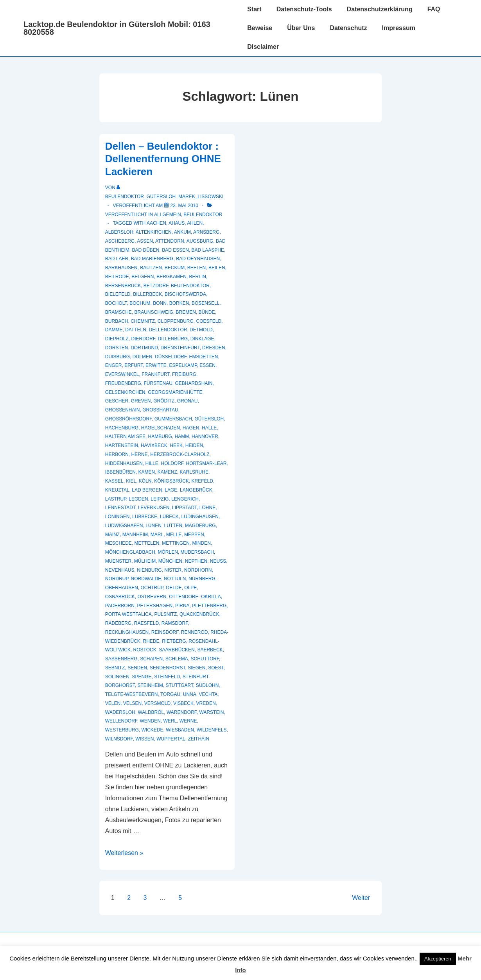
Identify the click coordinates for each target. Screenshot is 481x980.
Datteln (136, 330)
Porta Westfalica (128, 614)
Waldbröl (151, 712)
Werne (188, 721)
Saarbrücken (177, 650)
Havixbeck (154, 445)
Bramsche (118, 312)
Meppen (194, 535)
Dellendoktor (168, 330)
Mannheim (135, 535)
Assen (145, 241)
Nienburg (149, 570)
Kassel (114, 481)
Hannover (205, 436)
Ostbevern (152, 597)
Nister (173, 570)
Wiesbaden (180, 730)
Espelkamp (183, 365)
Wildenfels (212, 730)
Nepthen (196, 561)
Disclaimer (263, 47)
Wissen (144, 739)
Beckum (175, 268)
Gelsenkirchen (125, 392)
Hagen (191, 428)
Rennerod (195, 632)
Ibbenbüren (120, 472)
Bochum (140, 303)
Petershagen (155, 606)
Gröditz (164, 401)
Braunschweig (153, 312)
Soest (216, 668)
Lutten (173, 526)
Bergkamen (171, 277)
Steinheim (150, 685)
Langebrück (196, 490)
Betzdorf (156, 286)
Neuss (218, 561)
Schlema (177, 659)
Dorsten (117, 348)
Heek (176, 445)
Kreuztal (117, 490)
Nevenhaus (120, 570)
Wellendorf (121, 721)
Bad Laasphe (208, 250)
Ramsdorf (175, 623)
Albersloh (119, 232)
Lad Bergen (147, 490)
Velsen (132, 703)
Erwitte (156, 365)
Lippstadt (184, 508)
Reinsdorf (165, 632)
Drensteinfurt (180, 348)
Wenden (150, 721)
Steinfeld (167, 677)
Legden (138, 499)
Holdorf (172, 463)
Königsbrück (171, 481)
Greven (141, 401)
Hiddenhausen (124, 463)
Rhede (151, 641)
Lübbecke (145, 517)
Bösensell (206, 303)
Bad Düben (145, 250)
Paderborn (120, 606)
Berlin (198, 277)
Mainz (112, 535)
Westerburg (122, 730)
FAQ (434, 9)
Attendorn (170, 241)
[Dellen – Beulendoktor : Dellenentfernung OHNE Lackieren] (184, 206)
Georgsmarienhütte (175, 392)
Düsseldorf (171, 357)
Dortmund (144, 348)
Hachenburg (122, 428)
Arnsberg (206, 232)
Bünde (207, 312)
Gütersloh (209, 419)
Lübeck (169, 517)
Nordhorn (198, 570)
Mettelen (147, 543)
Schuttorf (205, 659)
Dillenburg (173, 339)
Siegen (197, 668)
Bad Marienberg (152, 259)
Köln (145, 481)
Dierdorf (143, 339)
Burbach (117, 321)
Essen (207, 365)
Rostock (145, 650)
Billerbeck (147, 294)
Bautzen (151, 268)
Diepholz (117, 339)
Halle (209, 428)
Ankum (182, 232)
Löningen (118, 517)
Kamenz (167, 472)
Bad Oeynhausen (198, 259)
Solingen (117, 677)
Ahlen (195, 223)
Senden (137, 668)
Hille (152, 463)
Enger (114, 365)
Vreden (206, 703)
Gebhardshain (194, 383)
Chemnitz (143, 321)
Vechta (208, 694)
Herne (139, 454)
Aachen (156, 223)
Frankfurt (155, 374)
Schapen (151, 659)
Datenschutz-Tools (304, 9)
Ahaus (177, 223)
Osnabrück (120, 597)
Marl (157, 535)
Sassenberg (121, 659)
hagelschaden (161, 428)
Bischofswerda (185, 294)
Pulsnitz (165, 614)
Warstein (212, 712)
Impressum (399, 28)
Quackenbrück (199, 614)
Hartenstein (122, 445)
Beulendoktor (203, 215)
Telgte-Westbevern (132, 694)
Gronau (188, 401)
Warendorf (182, 712)
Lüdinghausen (200, 517)
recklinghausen (127, 632)
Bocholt (116, 303)
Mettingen (176, 543)
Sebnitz (115, 668)
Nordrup (117, 579)
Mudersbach (197, 552)
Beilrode (117, 277)
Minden (202, 543)
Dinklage (202, 339)
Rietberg (174, 641)
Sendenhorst (168, 668)
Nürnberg (202, 579)
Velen (113, 703)
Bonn (160, 303)
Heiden (194, 445)
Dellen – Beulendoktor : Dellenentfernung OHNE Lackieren (163, 159)
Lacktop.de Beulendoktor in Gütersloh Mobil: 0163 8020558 (117, 28)
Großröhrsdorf (128, 419)
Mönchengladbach (130, 552)
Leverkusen (154, 508)
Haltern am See (125, 436)
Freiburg (184, 374)
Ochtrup (152, 588)
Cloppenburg (176, 321)
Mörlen (168, 552)
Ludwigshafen (124, 526)
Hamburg (160, 436)
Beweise (260, 28)
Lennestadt (120, 508)
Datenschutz (348, 28)
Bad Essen (175, 250)
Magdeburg (200, 526)
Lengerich (185, 499)
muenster (118, 561)
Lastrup (116, 499)
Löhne (207, 508)
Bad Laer (117, 259)
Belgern (143, 277)
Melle (174, 535)
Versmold (157, 703)
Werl (170, 721)
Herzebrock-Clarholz (180, 454)
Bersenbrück (123, 286)
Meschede (118, 543)
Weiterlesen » (124, 853)
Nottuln (175, 579)
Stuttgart (179, 685)
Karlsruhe (194, 472)
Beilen (217, 268)
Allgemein (168, 215)
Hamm (182, 436)
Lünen (153, 526)
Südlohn (207, 685)
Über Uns (301, 28)
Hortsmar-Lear (206, 463)
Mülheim (145, 561)
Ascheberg (120, 241)
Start (254, 9)
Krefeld (202, 481)
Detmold (201, 330)
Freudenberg (123, 383)
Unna (190, 694)
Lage (171, 490)
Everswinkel (122, 374)
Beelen (197, 268)
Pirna (182, 606)
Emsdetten (204, 357)
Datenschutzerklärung (380, 9)
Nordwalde (146, 579)
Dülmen (143, 357)
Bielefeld (118, 294)
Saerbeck (210, 650)
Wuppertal (171, 739)
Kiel (131, 481)
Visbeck (183, 703)
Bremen (186, 312)
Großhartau (160, 410)
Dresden (214, 348)
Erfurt (134, 365)
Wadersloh (120, 712)
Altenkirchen (154, 232)
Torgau (170, 694)
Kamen (147, 472)
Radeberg (118, 623)
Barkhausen (121, 268)
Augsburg (200, 241)
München (170, 561)
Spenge (142, 677)
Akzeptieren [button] (438, 959)
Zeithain (198, 739)
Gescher (117, 401)
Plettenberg (209, 606)
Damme (114, 330)
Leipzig (160, 499)
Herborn (117, 454)
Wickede (152, 730)
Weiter (361, 898)
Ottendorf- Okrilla (195, 597)
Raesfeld (146, 623)
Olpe (190, 588)
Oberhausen (122, 588)
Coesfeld (209, 321)
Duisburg (118, 357)
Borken (179, 303)
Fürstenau (158, 383)
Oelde (174, 588)
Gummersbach (173, 419)
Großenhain (123, 410)
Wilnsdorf (119, 739)
